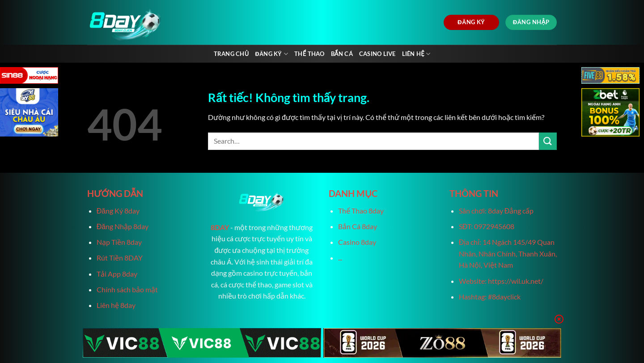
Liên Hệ (416, 54)
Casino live (377, 54)
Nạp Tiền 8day (119, 242)
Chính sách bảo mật (127, 289)
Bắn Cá (342, 54)
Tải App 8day (117, 274)
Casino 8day (357, 242)
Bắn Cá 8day (358, 226)
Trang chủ (231, 54)
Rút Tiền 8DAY (120, 258)
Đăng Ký (271, 54)
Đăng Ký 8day (118, 211)
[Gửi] (548, 141)
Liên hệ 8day (116, 305)
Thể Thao (309, 54)
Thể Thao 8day (361, 211)
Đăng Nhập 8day (123, 226)
